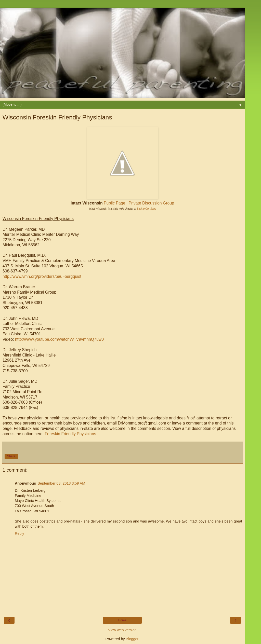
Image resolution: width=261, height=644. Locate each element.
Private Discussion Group (151, 203)
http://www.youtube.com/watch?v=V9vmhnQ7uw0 (59, 339)
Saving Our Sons (147, 209)
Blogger (132, 639)
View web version (122, 630)
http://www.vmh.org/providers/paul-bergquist (42, 276)
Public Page (114, 203)
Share (11, 456)
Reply (19, 533)
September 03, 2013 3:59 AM (61, 483)
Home (122, 620)
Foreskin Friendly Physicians (70, 434)
